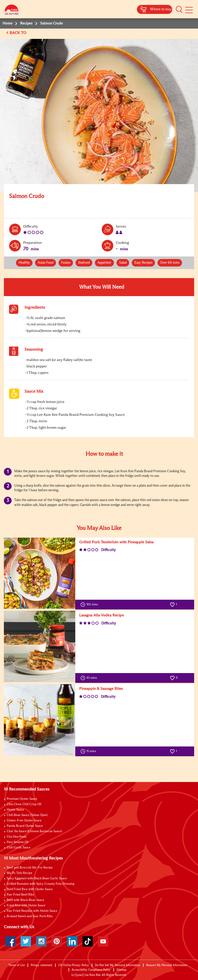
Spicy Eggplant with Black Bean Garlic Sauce (37, 879)
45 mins (90, 678)
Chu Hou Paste (17, 837)
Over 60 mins (170, 263)
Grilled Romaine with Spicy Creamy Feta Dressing (40, 884)
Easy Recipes (143, 263)
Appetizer (104, 263)
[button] (179, 10)
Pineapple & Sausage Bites (101, 689)
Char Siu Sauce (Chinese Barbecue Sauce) (34, 831)
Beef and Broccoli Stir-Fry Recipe (30, 868)
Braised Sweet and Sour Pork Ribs (30, 916)
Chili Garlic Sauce (19, 848)
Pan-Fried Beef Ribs (20, 895)
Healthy (24, 263)
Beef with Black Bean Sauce (25, 900)
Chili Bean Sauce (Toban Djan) (27, 815)
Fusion (66, 263)
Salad (123, 263)
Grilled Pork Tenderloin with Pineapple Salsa (116, 542)
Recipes (26, 23)
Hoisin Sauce (15, 810)
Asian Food (46, 263)
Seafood (84, 263)
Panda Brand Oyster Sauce (25, 826)
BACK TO (18, 33)
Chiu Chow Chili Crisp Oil (24, 804)
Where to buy (161, 9)
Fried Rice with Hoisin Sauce (26, 906)
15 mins (89, 751)
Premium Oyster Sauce (22, 799)
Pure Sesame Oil (18, 842)
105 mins (90, 605)
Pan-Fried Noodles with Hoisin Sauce (32, 911)
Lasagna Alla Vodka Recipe (101, 615)
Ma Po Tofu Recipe (19, 873)
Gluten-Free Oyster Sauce (24, 821)
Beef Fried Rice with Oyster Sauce (30, 889)
